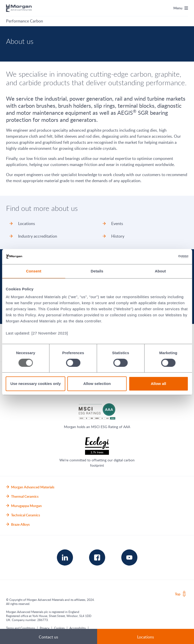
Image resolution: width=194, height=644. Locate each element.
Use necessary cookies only (35, 384)
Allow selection (97, 384)
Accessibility (78, 628)
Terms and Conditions (21, 628)
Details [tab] (97, 271)
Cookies (59, 628)
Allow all (158, 384)
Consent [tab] (34, 271)
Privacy (45, 628)
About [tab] (160, 271)
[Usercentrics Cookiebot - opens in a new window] (166, 257)
